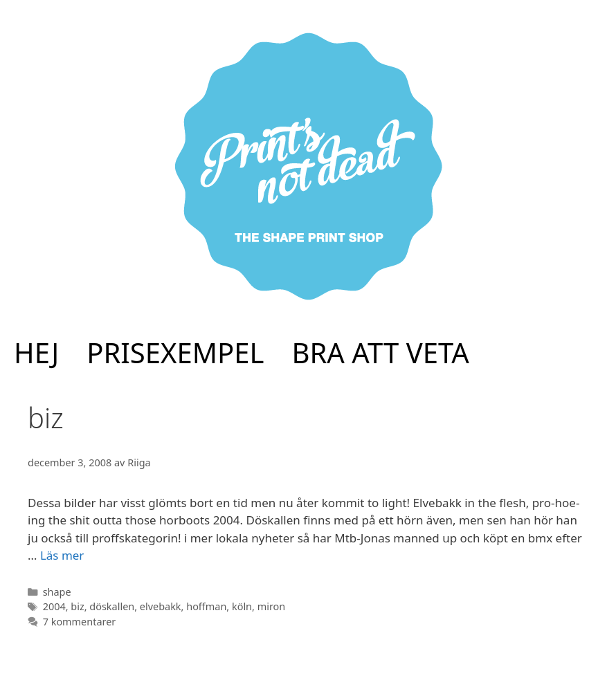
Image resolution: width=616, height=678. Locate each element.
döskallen (112, 606)
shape (57, 592)
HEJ (36, 352)
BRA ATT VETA (380, 352)
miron (272, 606)
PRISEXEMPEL (175, 352)
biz (77, 606)
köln (242, 606)
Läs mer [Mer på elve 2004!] (62, 555)
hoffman (206, 606)
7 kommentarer (80, 622)
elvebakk (161, 606)
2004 (54, 606)
